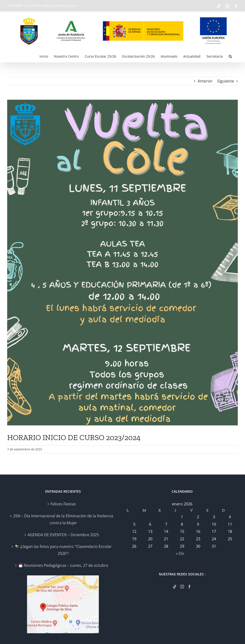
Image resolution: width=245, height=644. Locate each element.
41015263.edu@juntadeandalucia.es (51, 6)
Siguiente (226, 81)
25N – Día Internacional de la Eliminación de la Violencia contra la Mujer (63, 519)
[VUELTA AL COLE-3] (122, 263)
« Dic (180, 553)
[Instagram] (182, 587)
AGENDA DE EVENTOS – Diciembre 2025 (63, 535)
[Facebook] (189, 587)
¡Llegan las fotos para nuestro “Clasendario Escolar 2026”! (63, 550)
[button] (230, 56)
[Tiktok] (175, 587)
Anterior (205, 81)
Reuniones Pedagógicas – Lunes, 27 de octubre (63, 565)
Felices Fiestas (63, 504)
